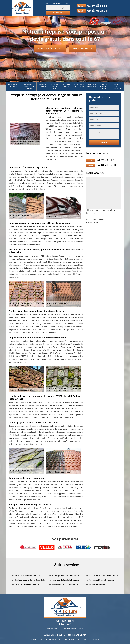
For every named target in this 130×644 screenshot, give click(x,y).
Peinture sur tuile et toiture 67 (118, 86)
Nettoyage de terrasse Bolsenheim (66, 575)
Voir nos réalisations (50, 49)
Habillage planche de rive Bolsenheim (30, 580)
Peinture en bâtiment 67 (92, 85)
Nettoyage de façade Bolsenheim (65, 580)
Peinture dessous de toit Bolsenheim (104, 575)
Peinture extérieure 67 (43, 86)
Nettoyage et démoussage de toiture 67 (28, 86)
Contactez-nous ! (82, 49)
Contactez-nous (92, 640)
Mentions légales (74, 640)
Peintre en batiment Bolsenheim (28, 584)
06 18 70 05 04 (97, 11)
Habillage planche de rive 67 (105, 86)
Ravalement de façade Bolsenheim (66, 584)
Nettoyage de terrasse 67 (79, 85)
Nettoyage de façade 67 (67, 85)
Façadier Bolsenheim (97, 584)
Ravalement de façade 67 (13, 85)
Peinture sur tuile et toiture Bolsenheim (31, 575)
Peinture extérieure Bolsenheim (102, 580)
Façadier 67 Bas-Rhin (55, 86)
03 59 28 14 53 (97, 6)
